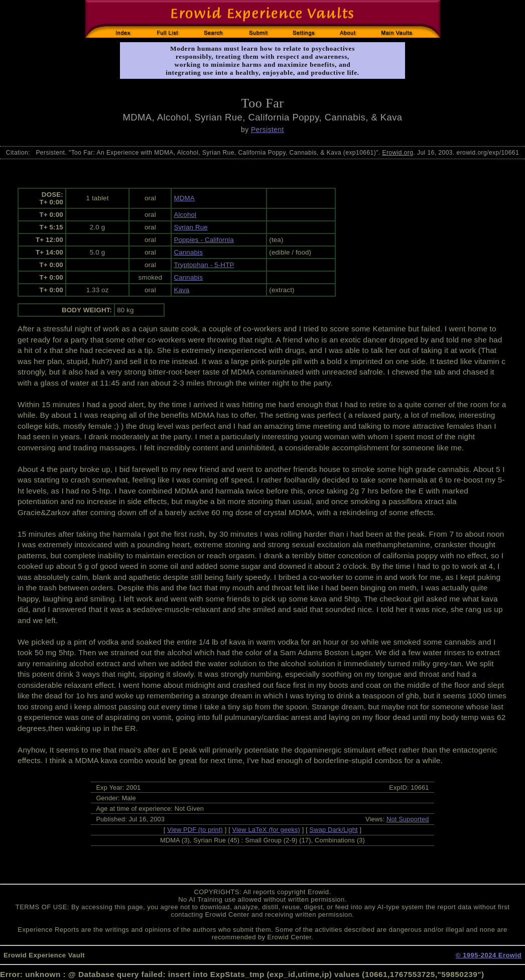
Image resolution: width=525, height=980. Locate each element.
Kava (181, 290)
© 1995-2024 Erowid (489, 955)
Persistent (268, 130)
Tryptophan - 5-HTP (204, 265)
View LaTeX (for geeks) (266, 830)
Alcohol (185, 215)
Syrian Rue (190, 227)
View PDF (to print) (195, 830)
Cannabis (188, 252)
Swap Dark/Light (334, 830)
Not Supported (408, 819)
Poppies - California (204, 240)
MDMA (184, 198)
